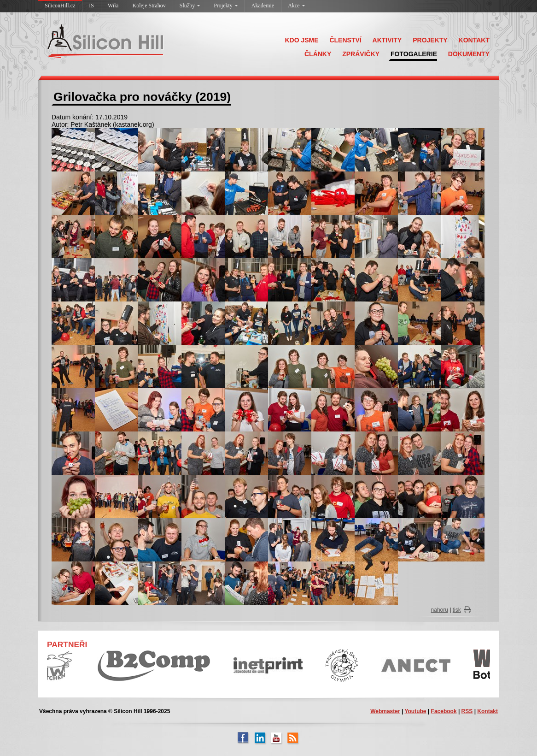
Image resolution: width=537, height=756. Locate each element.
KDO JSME (301, 40)
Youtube (415, 711)
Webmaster (385, 711)
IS (91, 6)
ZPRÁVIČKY (361, 54)
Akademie (263, 6)
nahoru (440, 610)
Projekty (226, 6)
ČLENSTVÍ (345, 40)
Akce (296, 6)
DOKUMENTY (469, 54)
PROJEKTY (430, 40)
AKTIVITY (387, 40)
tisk (457, 610)
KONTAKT (474, 40)
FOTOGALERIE (414, 54)
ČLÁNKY (318, 54)
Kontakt (487, 711)
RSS (467, 711)
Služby (190, 6)
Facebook (444, 711)
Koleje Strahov (149, 6)
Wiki (113, 6)
